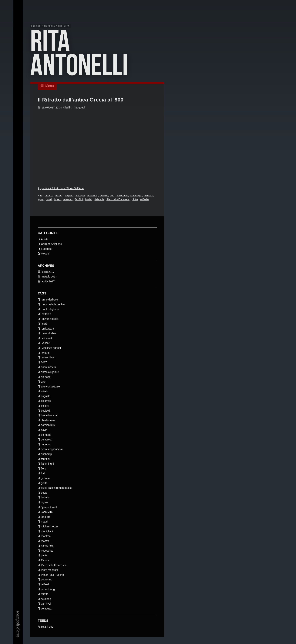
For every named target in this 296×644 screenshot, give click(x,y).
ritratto (59, 196)
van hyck (80, 196)
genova (45, 479)
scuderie (46, 599)
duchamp (46, 454)
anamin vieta (48, 367)
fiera (44, 469)
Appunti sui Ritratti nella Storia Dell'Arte (61, 189)
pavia (44, 556)
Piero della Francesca (118, 200)
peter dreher (49, 334)
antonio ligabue (50, 372)
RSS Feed (47, 627)
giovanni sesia (50, 319)
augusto (69, 196)
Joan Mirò (47, 512)
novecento (122, 196)
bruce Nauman (50, 416)
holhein (104, 196)
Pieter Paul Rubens (52, 575)
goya (41, 200)
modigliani (47, 532)
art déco (46, 377)
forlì (43, 474)
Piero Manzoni (49, 570)
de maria (46, 435)
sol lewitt (46, 339)
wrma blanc (48, 358)
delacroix (99, 200)
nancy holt (47, 546)
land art (45, 517)
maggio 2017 (49, 277)
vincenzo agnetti (51, 348)
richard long (48, 590)
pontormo (92, 196)
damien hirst (48, 426)
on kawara (47, 329)
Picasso (49, 196)
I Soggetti (79, 108)
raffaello (145, 200)
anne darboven (50, 300)
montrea (46, 536)
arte (112, 196)
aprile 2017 (48, 282)
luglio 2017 (48, 272)
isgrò (44, 324)
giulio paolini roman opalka (57, 488)
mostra (45, 541)
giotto (135, 200)
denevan (46, 445)
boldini (89, 200)
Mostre (45, 254)
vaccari (45, 343)
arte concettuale (50, 387)
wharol (45, 353)
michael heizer (49, 527)
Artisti (44, 240)
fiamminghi (136, 196)
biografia (46, 401)
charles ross (48, 421)
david (49, 200)
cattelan (46, 314)
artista (45, 392)
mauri (44, 522)
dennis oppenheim (52, 450)
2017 (44, 363)
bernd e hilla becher (53, 305)
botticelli (148, 196)
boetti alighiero (50, 310)
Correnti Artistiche (51, 244)
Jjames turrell (49, 508)
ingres (57, 200)
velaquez (68, 200)
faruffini (79, 200)
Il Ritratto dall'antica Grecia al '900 (81, 100)
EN (18, 13)
